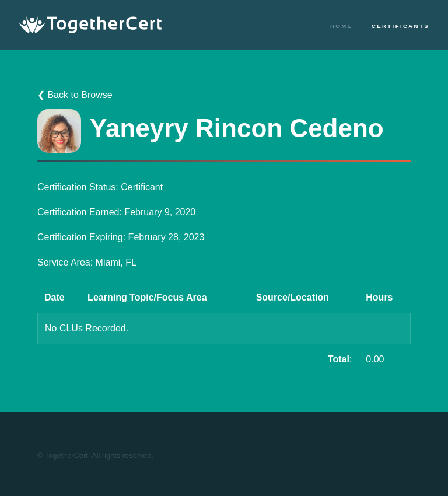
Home (341, 26)
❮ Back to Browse (75, 95)
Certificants (400, 26)
